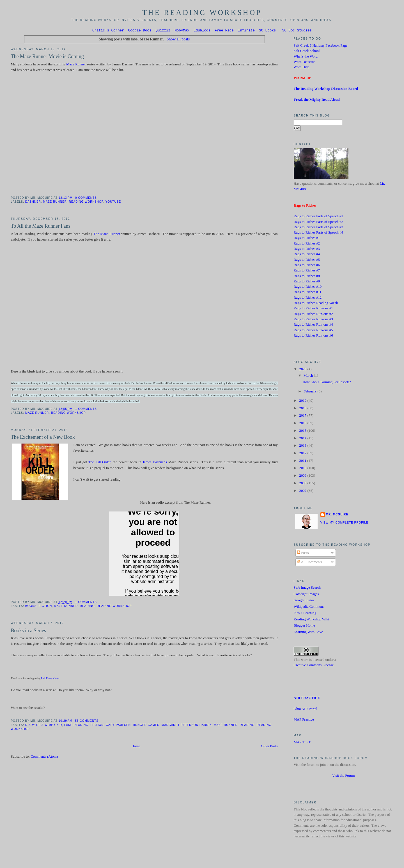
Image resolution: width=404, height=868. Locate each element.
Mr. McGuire (337, 515)
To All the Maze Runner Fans (40, 227)
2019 (303, 401)
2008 (303, 484)
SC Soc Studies (297, 31)
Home (136, 747)
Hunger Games (146, 726)
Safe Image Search (307, 588)
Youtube (113, 203)
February (311, 392)
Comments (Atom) (44, 757)
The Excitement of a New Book (43, 438)
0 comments (86, 199)
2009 (303, 476)
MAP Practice (304, 720)
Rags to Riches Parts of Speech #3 (318, 228)
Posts (303, 554)
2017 (303, 416)
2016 (303, 424)
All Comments (309, 563)
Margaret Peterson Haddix (187, 726)
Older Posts (269, 747)
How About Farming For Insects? (327, 383)
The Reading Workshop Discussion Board (326, 90)
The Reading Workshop (202, 12)
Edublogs (202, 31)
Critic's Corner (108, 31)
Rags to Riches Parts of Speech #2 (318, 223)
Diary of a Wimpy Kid (44, 726)
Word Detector (304, 63)
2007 (303, 492)
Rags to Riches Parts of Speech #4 (318, 233)
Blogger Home (304, 626)
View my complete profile (344, 523)
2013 (303, 446)
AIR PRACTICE (307, 699)
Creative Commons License (314, 666)
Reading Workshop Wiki (312, 620)
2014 (303, 439)
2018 (303, 409)
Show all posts (178, 40)
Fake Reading (76, 726)
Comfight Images (306, 595)
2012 (303, 454)
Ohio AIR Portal (306, 710)
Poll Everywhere (50, 679)
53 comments (87, 722)
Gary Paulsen (118, 726)
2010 (303, 469)
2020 (303, 370)
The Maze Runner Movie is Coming (47, 57)
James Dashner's (155, 463)
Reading (87, 607)
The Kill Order (99, 463)
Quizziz (163, 31)
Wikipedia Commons (309, 607)
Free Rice (224, 31)
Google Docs (140, 31)
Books (31, 607)
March (309, 376)
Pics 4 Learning (305, 614)
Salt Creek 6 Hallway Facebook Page (321, 46)
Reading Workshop (86, 203)
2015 (303, 431)
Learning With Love (308, 633)
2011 (303, 462)
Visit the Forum (344, 776)
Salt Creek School (307, 52)
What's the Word (306, 57)
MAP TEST (302, 743)
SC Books (267, 31)
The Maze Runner (107, 235)
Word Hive (302, 68)
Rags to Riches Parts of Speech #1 (318, 217)
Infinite (246, 31)
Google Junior (304, 601)
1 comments (86, 410)
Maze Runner (76, 65)
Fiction (45, 607)
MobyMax (182, 31)
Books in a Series (28, 631)
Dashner (33, 203)
